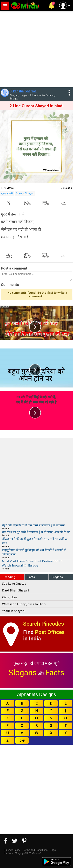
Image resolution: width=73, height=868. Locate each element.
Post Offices (50, 632)
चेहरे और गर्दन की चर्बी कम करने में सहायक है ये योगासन (33, 525)
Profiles (9, 853)
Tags (53, 850)
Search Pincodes (44, 624)
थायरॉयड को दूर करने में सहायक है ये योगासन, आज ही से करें (36, 532)
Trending (9, 577)
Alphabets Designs (36, 694)
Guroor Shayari (25, 193)
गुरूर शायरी (7, 193)
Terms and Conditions (35, 850)
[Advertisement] (36, 48)
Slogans (57, 577)
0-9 (22, 740)
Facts (31, 577)
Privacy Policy (12, 850)
